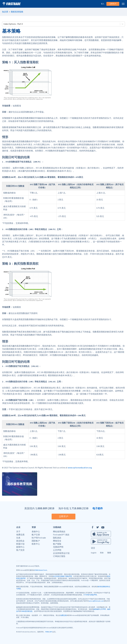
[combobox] (4, 24)
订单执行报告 (59, 556)
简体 (102, 553)
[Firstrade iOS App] (101, 534)
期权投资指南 (17, 12)
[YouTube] (103, 527)
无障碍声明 (58, 547)
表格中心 (36, 532)
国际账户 (36, 541)
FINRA (47, 632)
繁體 (109, 553)
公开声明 (57, 550)
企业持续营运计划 (61, 553)
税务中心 (36, 544)
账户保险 (57, 544)
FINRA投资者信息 (27, 611)
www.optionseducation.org (80, 468)
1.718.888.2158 (79, 508)
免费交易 (20, 535)
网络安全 (57, 541)
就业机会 (20, 541)
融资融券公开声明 (100, 609)
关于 (18, 532)
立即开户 (113, 4)
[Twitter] (98, 527)
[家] (11, 4)
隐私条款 (57, 538)
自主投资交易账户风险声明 (63, 576)
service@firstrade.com (96, 601)
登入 (103, 4)
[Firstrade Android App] (101, 541)
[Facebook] (93, 527)
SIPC (51, 632)
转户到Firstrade (39, 538)
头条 (18, 538)
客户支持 (20, 550)
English (94, 553)
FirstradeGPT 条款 (61, 535)
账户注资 (36, 535)
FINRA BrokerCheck (41, 570)
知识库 (5, 12)
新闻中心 (20, 547)
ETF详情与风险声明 (90, 595)
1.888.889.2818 (45, 508)
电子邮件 (98, 508)
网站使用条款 (59, 532)
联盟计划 (20, 544)
